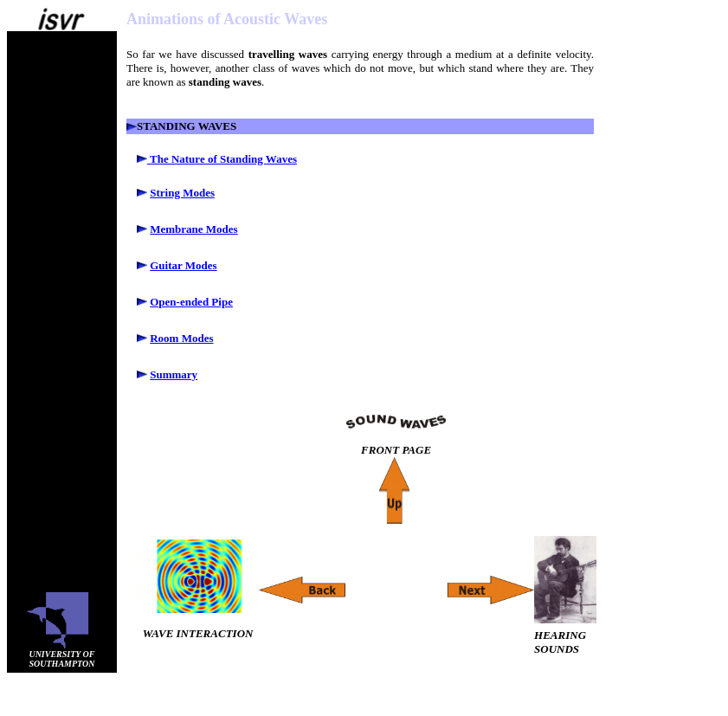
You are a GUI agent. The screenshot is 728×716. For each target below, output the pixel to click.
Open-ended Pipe (191, 302)
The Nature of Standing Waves (222, 159)
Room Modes (181, 338)
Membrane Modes (193, 229)
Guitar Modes (183, 265)
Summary (174, 374)
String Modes (182, 193)
